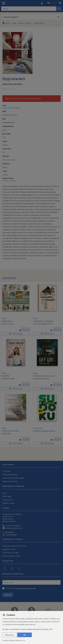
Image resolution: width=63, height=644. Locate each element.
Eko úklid (5, 376)
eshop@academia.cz (13, 528)
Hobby (21, 23)
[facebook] (5, 568)
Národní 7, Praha (9, 549)
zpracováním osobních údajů (26, 588)
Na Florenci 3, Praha (10, 552)
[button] (49, 3)
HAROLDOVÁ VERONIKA (12, 84)
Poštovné (6, 471)
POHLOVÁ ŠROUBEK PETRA (43, 324)
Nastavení (10, 635)
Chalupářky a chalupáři (43, 321)
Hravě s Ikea (7, 321)
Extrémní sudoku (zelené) (44, 430)
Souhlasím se (21, 588)
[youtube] (19, 568)
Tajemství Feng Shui (10, 430)
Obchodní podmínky (10, 474)
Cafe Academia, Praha (11, 556)
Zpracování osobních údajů (13, 478)
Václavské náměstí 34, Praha (14, 546)
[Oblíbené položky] (55, 3)
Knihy (14, 23)
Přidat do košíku (16, 334)
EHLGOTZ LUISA (8, 324)
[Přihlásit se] (43, 3)
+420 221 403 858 (11, 525)
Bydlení (29, 23)
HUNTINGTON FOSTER (41, 379)
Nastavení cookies (10, 481)
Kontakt (6, 508)
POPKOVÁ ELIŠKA (8, 378)
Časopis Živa (8, 499)
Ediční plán (7, 496)
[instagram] (12, 568)
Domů (6, 23)
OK (25, 635)
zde (24, 640)
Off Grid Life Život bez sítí (44, 376)
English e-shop (8, 503)
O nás (5, 493)
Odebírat (8, 595)
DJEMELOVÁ (6, 433)
